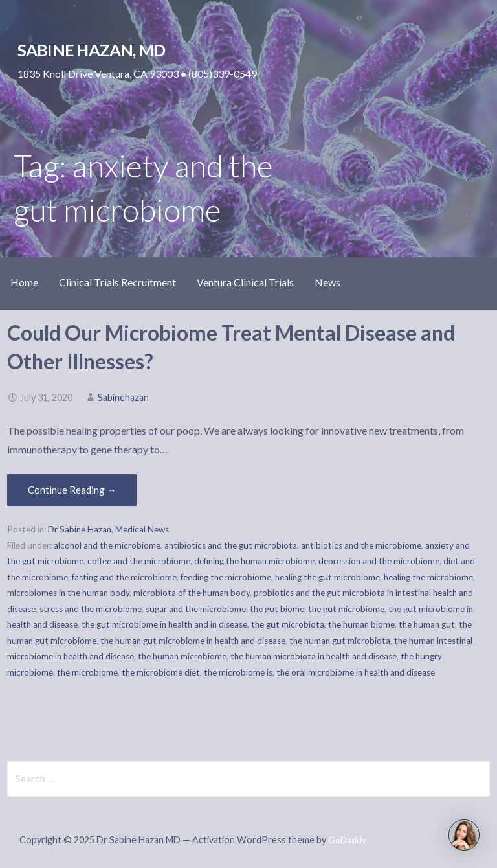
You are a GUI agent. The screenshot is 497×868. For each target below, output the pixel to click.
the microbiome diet (161, 672)
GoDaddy (347, 840)
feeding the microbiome (226, 577)
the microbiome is (238, 672)
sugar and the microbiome (196, 609)
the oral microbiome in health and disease (356, 672)
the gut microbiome (346, 609)
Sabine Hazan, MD (92, 50)
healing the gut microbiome (327, 577)
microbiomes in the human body (68, 593)
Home (24, 282)
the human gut (427, 624)
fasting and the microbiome (124, 577)
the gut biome (277, 609)
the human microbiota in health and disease (314, 656)
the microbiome (87, 672)
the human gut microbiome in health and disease (193, 641)
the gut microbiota (288, 624)
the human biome (361, 624)
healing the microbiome (428, 577)
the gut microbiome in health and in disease (164, 624)
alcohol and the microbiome (107, 545)
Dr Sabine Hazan (80, 529)
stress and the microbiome (91, 609)
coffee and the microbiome (139, 561)
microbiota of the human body (192, 593)
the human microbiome (182, 656)
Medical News (142, 529)
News (327, 282)
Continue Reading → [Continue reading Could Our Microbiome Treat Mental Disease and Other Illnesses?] (72, 490)
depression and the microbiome (379, 561)
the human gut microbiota (340, 641)
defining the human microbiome (254, 561)
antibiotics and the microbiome (361, 545)
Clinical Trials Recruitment (117, 282)
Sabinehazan (123, 397)
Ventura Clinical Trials (245, 282)
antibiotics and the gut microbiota (231, 545)
